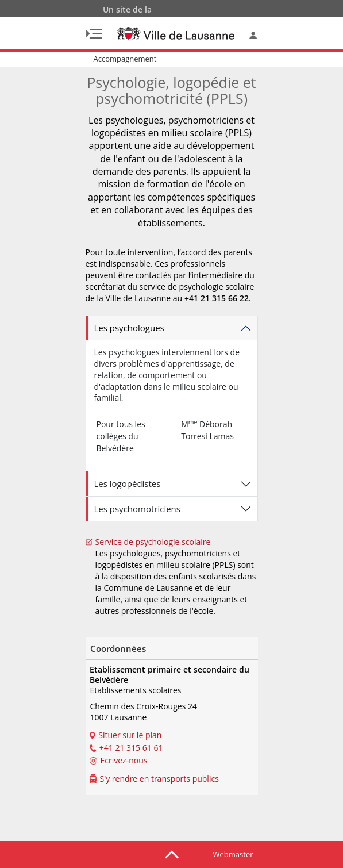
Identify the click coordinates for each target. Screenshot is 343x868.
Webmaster (233, 854)
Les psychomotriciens (137, 509)
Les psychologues (129, 328)
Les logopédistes (128, 483)
